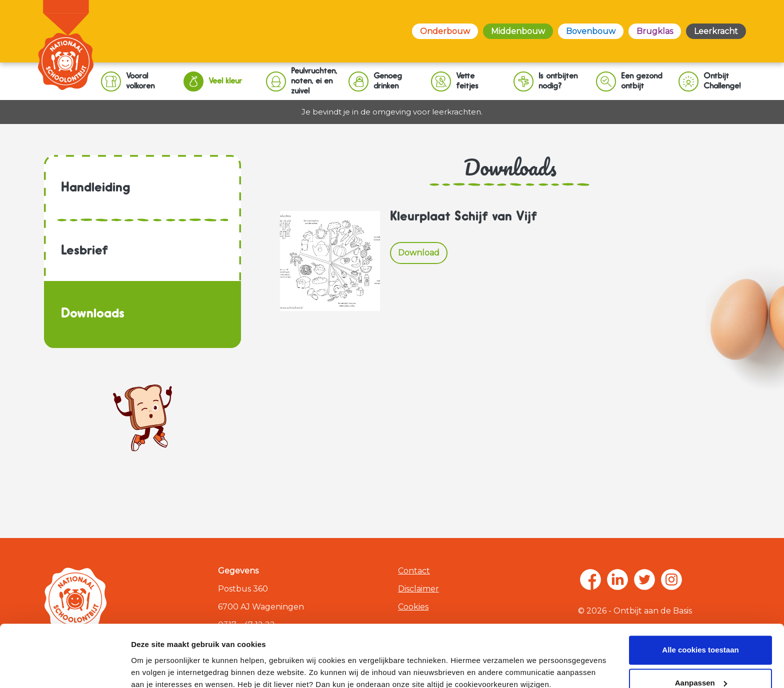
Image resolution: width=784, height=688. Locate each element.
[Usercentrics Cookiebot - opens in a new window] (65, 668)
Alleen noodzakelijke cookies (700, 660)
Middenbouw (518, 31)
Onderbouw (445, 31)
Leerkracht (716, 31)
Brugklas (655, 31)
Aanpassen (701, 627)
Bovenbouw (591, 31)
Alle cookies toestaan (700, 595)
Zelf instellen (154, 668)
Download (419, 253)
